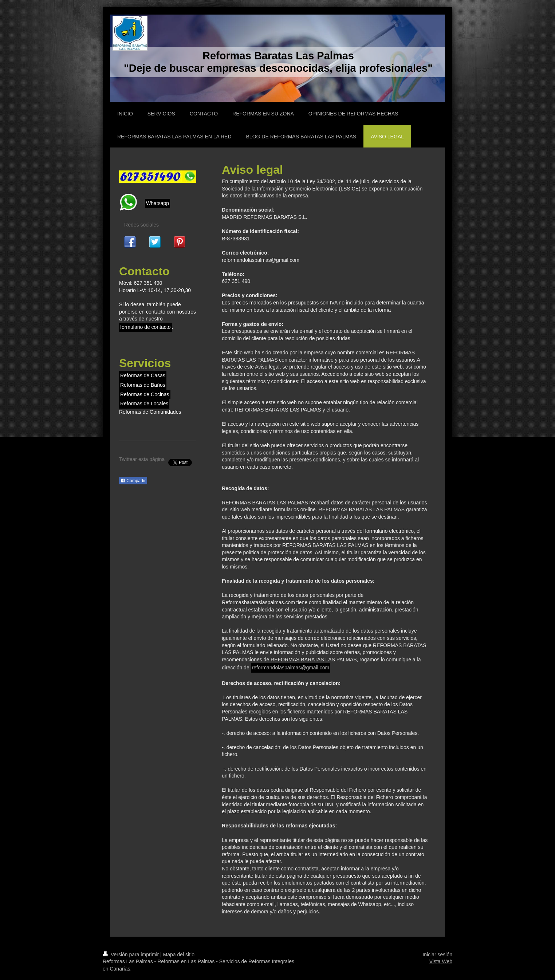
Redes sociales (141, 225)
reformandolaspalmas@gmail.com (291, 668)
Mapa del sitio (179, 955)
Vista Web (441, 961)
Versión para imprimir (131, 955)
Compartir (133, 481)
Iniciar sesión (437, 955)
